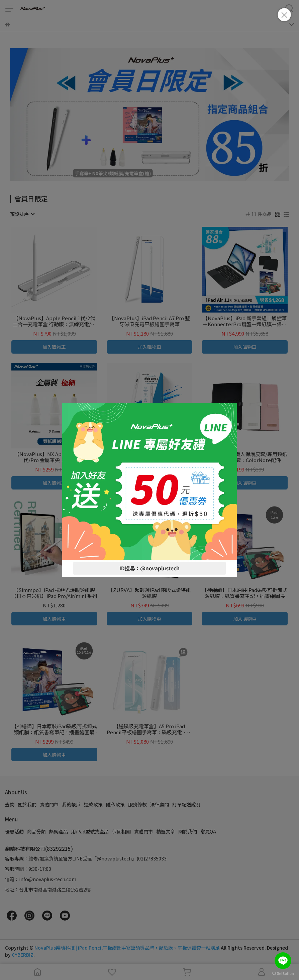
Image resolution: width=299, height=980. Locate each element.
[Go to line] (283, 961)
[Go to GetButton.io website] (283, 973)
